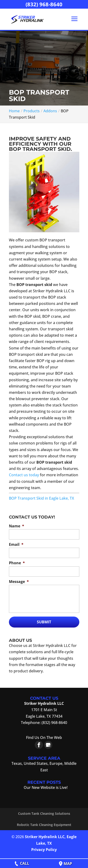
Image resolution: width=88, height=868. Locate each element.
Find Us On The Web (44, 737)
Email (16, 545)
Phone (17, 563)
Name (17, 526)
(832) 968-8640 (44, 4)
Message (19, 582)
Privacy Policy (44, 850)
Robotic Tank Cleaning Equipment (44, 825)
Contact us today (24, 475)
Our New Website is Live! (46, 787)
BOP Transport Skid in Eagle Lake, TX (42, 498)
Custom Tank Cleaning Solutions (44, 813)
